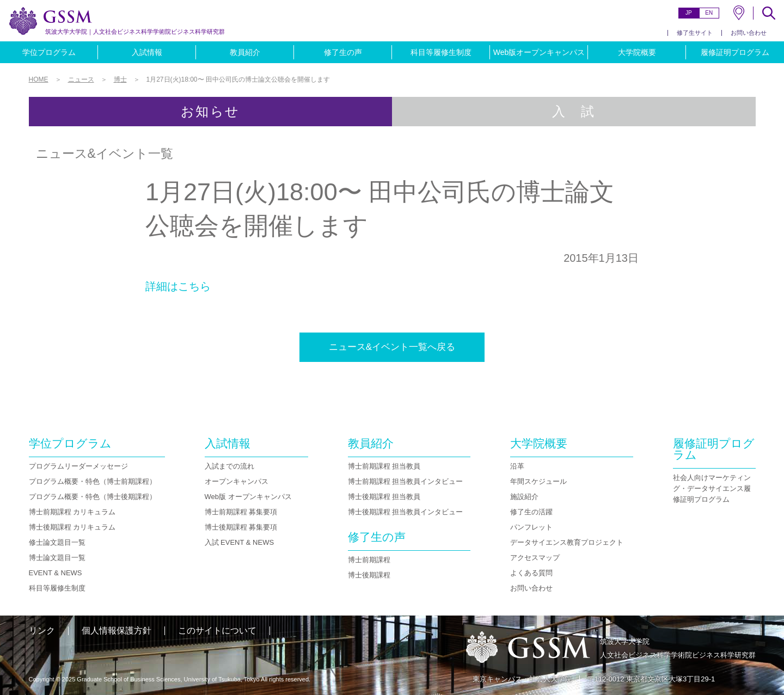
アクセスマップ (535, 558)
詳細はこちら (178, 286)
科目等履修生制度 (441, 52)
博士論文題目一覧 (57, 558)
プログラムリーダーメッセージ (78, 466)
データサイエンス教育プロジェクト (567, 542)
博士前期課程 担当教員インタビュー (406, 481)
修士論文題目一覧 (57, 542)
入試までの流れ (229, 466)
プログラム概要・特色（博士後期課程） (93, 497)
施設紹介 (524, 497)
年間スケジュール (538, 481)
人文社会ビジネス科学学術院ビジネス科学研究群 (135, 32)
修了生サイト (695, 33)
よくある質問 (531, 573)
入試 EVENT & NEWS (240, 542)
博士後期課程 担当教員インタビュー (406, 512)
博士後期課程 (369, 575)
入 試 (574, 111)
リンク (42, 631)
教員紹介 (245, 52)
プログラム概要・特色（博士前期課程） (93, 481)
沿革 (517, 466)
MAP (739, 13)
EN (709, 13)
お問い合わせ (749, 33)
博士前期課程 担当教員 (384, 466)
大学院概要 (637, 52)
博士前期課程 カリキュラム (72, 512)
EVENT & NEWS (56, 573)
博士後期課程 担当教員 (384, 497)
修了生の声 (343, 52)
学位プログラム (49, 52)
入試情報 (147, 52)
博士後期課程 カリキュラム (72, 527)
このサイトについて (217, 631)
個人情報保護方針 (117, 631)
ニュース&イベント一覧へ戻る (392, 347)
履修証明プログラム (735, 52)
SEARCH (769, 13)
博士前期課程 (369, 560)
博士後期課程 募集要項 (241, 527)
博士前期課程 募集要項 (241, 512)
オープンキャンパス (237, 481)
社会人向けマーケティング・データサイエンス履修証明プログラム (712, 488)
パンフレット (531, 527)
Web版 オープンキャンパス (248, 497)
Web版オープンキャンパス (539, 52)
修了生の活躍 (531, 512)
